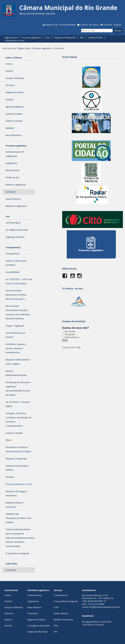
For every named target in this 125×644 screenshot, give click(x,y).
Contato (84, 25)
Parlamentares (34, 595)
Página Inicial (11, 38)
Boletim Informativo (64, 620)
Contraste (108, 25)
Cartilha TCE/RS (95, 38)
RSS (82, 38)
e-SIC (56, 607)
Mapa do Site (52, 25)
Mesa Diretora (34, 607)
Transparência (13, 247)
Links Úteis (11, 564)
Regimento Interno (36, 620)
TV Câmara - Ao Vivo (73, 288)
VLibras (95, 25)
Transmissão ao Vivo (14, 40)
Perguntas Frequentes (65, 38)
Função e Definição (14, 607)
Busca (81, 28)
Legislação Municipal (37, 632)
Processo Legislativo (31, 38)
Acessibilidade (69, 25)
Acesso (8, 595)
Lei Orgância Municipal (38, 626)
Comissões (33, 613)
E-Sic (48, 38)
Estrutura (9, 613)
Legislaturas (33, 601)
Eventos (8, 626)
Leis (8, 216)
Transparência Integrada (66, 601)
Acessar (118, 25)
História (8, 601)
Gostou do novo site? (76, 328)
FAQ (56, 626)
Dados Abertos (61, 613)
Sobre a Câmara (14, 58)
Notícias (8, 620)
